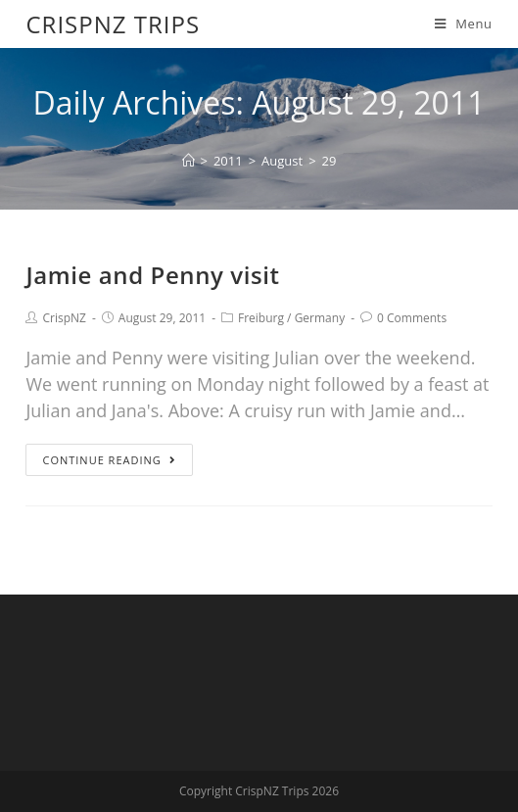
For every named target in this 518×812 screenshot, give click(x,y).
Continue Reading (109, 460)
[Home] (188, 161)
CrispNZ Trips (113, 24)
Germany (320, 318)
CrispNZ (64, 318)
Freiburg (261, 318)
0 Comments (412, 318)
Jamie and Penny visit (152, 275)
